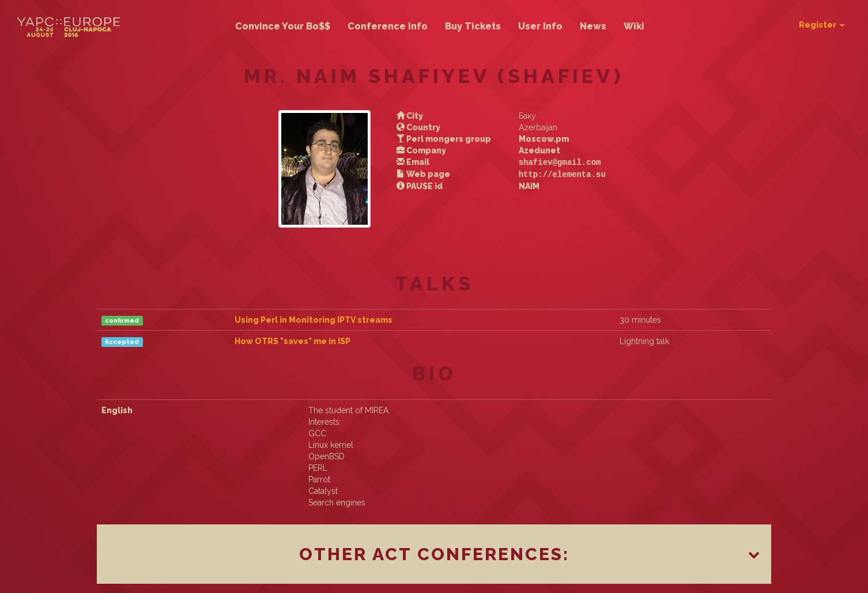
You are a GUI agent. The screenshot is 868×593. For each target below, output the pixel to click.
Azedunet (535, 150)
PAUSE (422, 185)
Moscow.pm (540, 139)
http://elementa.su (558, 173)
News (593, 26)
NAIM (525, 185)
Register (822, 25)
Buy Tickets (473, 26)
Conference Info (388, 26)
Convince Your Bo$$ (283, 26)
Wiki (634, 26)
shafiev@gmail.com (556, 162)
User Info (540, 26)
